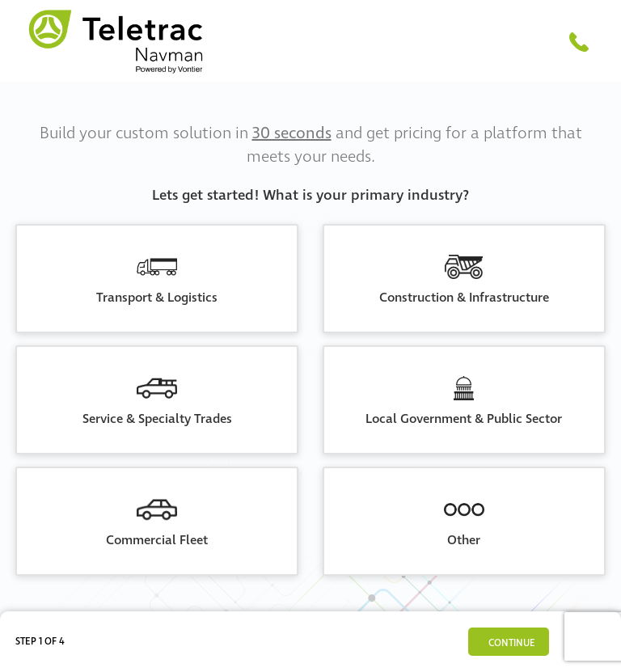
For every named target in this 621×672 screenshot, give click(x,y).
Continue (512, 643)
